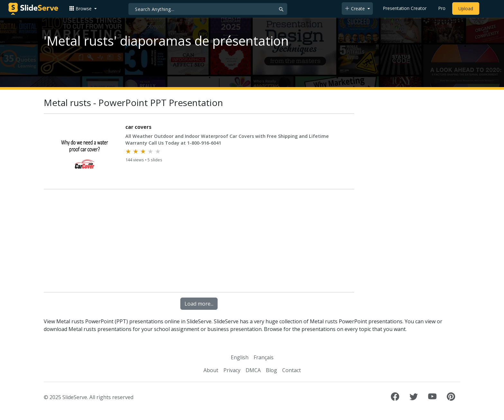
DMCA (253, 370)
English (240, 357)
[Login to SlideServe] (488, 9)
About (211, 370)
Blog (271, 370)
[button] (83, 9)
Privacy (232, 370)
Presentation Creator (405, 8)
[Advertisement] (199, 242)
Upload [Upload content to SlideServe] (466, 9)
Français (264, 357)
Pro (442, 8)
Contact (292, 370)
